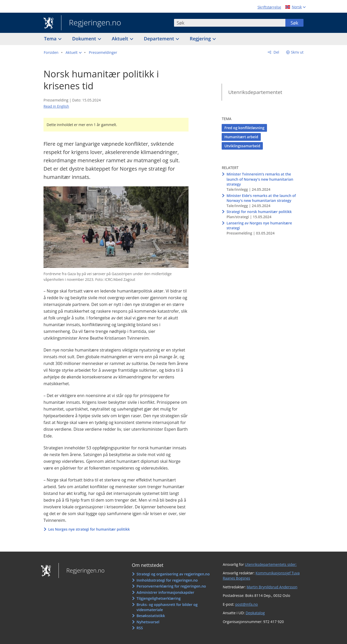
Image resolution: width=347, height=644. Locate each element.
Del (276, 52)
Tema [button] (51, 39)
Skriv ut (297, 52)
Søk (294, 23)
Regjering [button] (201, 39)
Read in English (56, 106)
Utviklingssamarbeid (242, 146)
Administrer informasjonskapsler (165, 592)
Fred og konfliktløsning (244, 128)
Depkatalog (255, 613)
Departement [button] (160, 39)
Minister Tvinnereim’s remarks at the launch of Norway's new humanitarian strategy (260, 179)
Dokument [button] (85, 39)
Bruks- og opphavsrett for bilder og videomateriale (167, 607)
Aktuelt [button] (121, 39)
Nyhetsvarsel (148, 622)
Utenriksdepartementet (255, 92)
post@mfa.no (246, 604)
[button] (74, 53)
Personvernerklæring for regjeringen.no (171, 586)
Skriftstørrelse (269, 7)
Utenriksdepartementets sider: (271, 564)
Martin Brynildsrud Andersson (272, 587)
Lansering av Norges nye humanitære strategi (259, 226)
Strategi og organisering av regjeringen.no (173, 574)
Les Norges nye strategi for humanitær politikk (89, 529)
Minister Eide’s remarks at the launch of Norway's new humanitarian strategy (261, 198)
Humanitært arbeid (241, 137)
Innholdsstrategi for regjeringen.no (167, 580)
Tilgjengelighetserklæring (158, 598)
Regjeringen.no (91, 23)
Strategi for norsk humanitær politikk (259, 212)
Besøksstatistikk (151, 616)
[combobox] (230, 23)
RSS (140, 628)
